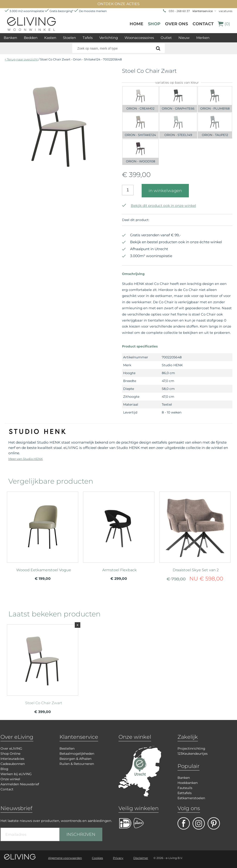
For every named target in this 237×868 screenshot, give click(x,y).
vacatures (226, 11)
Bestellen (67, 748)
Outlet (166, 38)
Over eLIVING (11, 748)
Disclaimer (141, 858)
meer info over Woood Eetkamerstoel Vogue (43, 527)
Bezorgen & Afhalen (75, 759)
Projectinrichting (191, 748)
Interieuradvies (12, 759)
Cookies (97, 858)
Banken (10, 38)
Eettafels (185, 793)
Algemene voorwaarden (65, 858)
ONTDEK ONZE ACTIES (118, 4)
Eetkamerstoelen (191, 798)
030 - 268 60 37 (179, 11)
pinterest (214, 823)
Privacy (118, 858)
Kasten (50, 38)
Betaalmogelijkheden (77, 754)
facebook (184, 823)
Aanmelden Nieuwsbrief (20, 784)
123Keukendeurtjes (193, 754)
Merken (203, 38)
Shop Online (10, 754)
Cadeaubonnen (13, 764)
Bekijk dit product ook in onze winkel (159, 206)
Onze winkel (10, 779)
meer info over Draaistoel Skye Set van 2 (195, 527)
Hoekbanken (188, 783)
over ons (176, 24)
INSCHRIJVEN (81, 834)
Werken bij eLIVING (16, 774)
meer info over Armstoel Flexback (119, 527)
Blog (4, 769)
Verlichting (109, 38)
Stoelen (69, 38)
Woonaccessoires (139, 38)
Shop (154, 24)
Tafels (88, 38)
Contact (203, 24)
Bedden (31, 38)
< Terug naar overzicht (21, 59)
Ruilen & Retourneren (77, 764)
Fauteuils (185, 788)
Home (136, 24)
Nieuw (184, 38)
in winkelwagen (165, 191)
